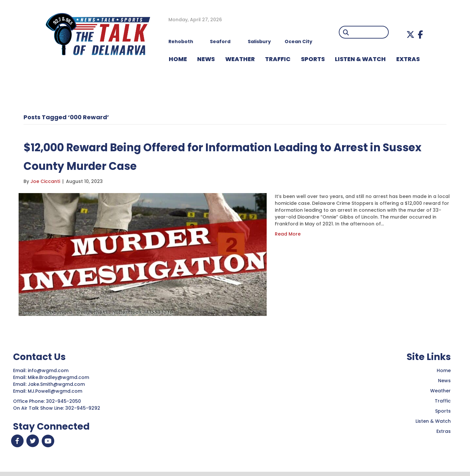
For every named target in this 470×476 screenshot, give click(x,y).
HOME (178, 59)
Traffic (443, 401)
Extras (444, 431)
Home (444, 370)
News (444, 381)
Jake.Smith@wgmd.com (57, 384)
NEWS (206, 59)
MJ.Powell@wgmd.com (56, 391)
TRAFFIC (278, 59)
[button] (410, 34)
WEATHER (240, 59)
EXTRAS (408, 59)
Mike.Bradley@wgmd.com (58, 377)
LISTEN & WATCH (360, 59)
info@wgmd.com (49, 370)
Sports (313, 59)
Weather (440, 391)
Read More (288, 234)
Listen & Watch (433, 421)
